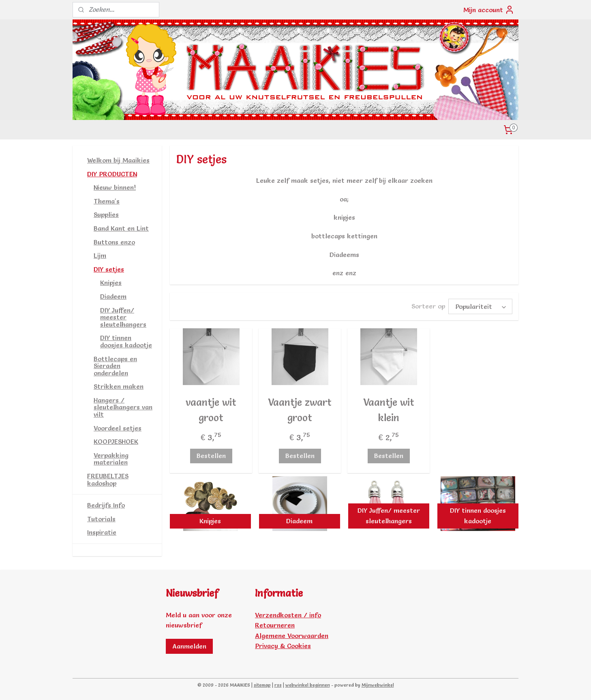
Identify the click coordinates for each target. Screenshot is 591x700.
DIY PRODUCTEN (112, 174)
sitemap (262, 685)
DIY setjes (109, 269)
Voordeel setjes (118, 428)
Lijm (100, 255)
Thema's (107, 201)
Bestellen (211, 454)
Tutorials (101, 519)
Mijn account (489, 10)
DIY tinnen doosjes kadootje (126, 341)
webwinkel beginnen (308, 685)
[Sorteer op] (480, 306)
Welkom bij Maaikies (118, 160)
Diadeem (113, 296)
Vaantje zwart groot (300, 409)
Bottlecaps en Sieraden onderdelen (115, 366)
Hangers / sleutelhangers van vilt (123, 407)
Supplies (106, 214)
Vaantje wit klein (388, 409)
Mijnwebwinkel (378, 685)
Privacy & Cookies (283, 646)
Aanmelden (189, 646)
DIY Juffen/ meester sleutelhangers (123, 317)
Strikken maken (119, 386)
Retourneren (275, 625)
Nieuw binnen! (115, 187)
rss (278, 685)
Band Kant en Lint (121, 228)
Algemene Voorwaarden (292, 636)
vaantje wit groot (211, 409)
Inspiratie (102, 532)
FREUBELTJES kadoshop (108, 480)
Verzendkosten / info (288, 615)
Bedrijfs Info (106, 505)
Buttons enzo (114, 242)
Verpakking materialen (111, 459)
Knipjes (111, 283)
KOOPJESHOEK (116, 441)
